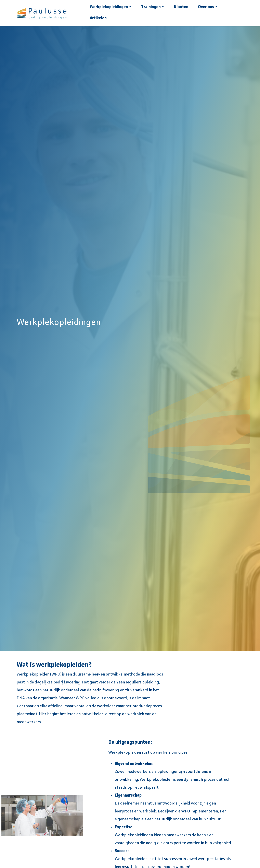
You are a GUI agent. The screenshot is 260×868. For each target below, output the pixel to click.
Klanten (181, 7)
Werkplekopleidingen (111, 7)
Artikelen (98, 18)
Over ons (208, 7)
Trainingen (153, 7)
